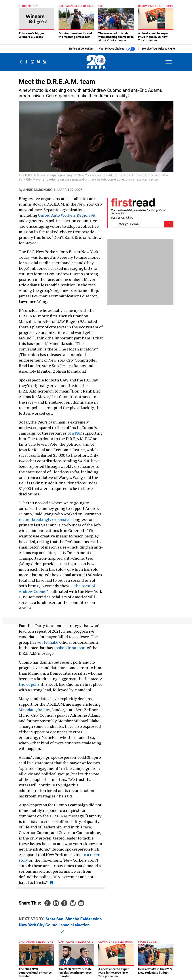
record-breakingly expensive (45, 519)
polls (35, 684)
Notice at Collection (81, 49)
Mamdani (27, 710)
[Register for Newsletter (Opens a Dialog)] (169, 224)
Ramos (44, 710)
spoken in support (70, 648)
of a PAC (75, 433)
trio (22, 684)
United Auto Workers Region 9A (67, 215)
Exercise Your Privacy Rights (158, 49)
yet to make (48, 642)
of (28, 684)
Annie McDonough (39, 190)
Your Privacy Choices (117, 49)
